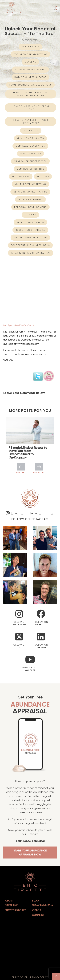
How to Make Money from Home (31, 108)
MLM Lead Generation (30, 146)
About (9, 899)
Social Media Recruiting (30, 238)
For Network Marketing (30, 54)
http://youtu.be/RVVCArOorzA (19, 326)
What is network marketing (31, 253)
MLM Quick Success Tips (30, 161)
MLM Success (21, 176)
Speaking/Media (42, 903)
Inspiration (31, 131)
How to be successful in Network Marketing (30, 94)
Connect (38, 913)
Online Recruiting (30, 199)
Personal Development (30, 207)
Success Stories (16, 908)
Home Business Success (30, 77)
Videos (36, 908)
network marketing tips (30, 192)
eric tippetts (30, 47)
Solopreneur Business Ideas (30, 245)
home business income (30, 70)
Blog (35, 899)
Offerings (12, 903)
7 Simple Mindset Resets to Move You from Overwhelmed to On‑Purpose (28, 452)
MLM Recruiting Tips (30, 169)
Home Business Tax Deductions (30, 85)
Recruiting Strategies (30, 230)
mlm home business (30, 138)
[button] (56, 8)
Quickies (30, 215)
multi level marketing (30, 184)
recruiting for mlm (30, 222)
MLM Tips (43, 176)
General (30, 62)
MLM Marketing (30, 153)
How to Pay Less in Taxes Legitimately (31, 121)
